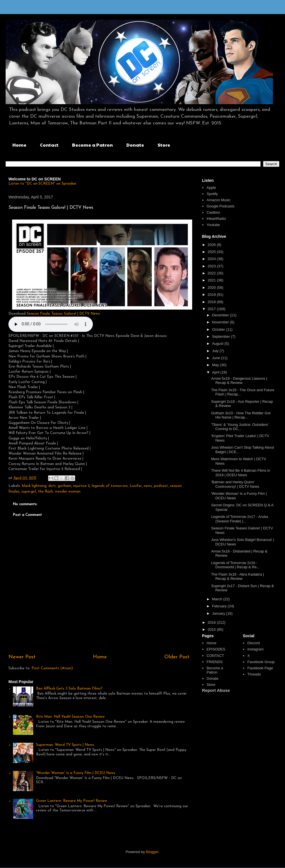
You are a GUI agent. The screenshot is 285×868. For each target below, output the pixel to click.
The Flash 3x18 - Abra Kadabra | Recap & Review (237, 577)
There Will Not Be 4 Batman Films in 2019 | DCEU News (241, 473)
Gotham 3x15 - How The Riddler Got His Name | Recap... (241, 415)
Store (164, 145)
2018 (212, 302)
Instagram (255, 649)
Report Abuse (216, 690)
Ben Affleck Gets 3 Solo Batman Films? (69, 689)
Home (19, 145)
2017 (212, 309)
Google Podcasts (220, 206)
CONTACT (215, 656)
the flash (45, 492)
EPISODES (216, 649)
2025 (212, 252)
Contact (49, 145)
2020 (212, 288)
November (221, 322)
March (218, 599)
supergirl (29, 492)
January (219, 613)
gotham (64, 486)
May (216, 365)
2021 (212, 280)
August (218, 344)
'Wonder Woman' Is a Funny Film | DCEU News (76, 773)
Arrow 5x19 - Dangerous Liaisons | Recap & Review (239, 381)
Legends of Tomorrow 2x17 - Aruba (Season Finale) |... (239, 519)
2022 (212, 273)
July (216, 351)
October (219, 329)
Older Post (177, 657)
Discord (253, 643)
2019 (212, 295)
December (221, 315)
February (220, 606)
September (222, 336)
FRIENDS (215, 662)
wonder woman (68, 492)
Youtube (213, 225)
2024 (212, 259)
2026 (212, 245)
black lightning (34, 486)
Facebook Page (260, 668)
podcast (161, 486)
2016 (212, 622)
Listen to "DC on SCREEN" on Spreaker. (43, 184)
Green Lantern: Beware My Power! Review (72, 801)
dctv (52, 486)
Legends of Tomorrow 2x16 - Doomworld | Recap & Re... (235, 565)
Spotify (212, 194)
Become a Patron (92, 145)
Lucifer (136, 486)
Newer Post (22, 657)
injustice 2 (81, 486)
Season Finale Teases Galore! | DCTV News (63, 314)
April (216, 372)
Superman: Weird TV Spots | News (65, 745)
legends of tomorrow (110, 486)
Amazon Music (218, 200)
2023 (212, 266)
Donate (135, 145)
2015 (212, 629)
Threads (254, 674)
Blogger (152, 852)
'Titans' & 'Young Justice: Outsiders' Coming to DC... (240, 427)
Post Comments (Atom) (52, 668)
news (148, 486)
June (217, 358)
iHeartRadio (216, 219)
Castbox (213, 212)
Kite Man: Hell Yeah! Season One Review (70, 717)
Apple (211, 188)
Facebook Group (261, 662)
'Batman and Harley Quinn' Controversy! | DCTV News (235, 484)
